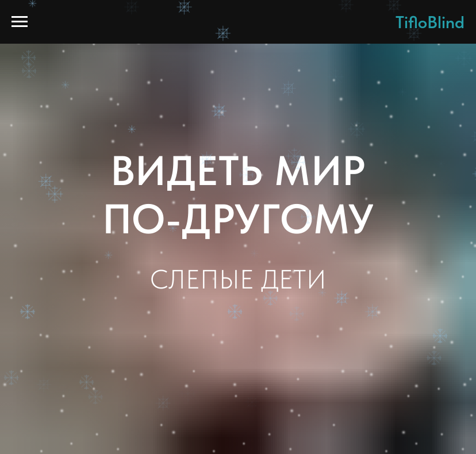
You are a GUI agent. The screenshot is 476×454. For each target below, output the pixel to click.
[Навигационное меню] (20, 22)
